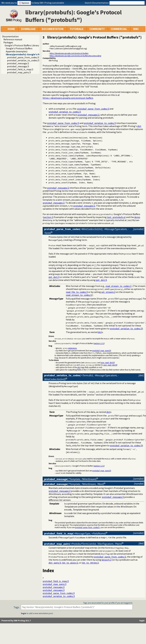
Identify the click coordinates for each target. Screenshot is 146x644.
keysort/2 (107, 560)
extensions (72, 348)
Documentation (10, 36)
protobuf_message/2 (18, 63)
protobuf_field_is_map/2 (20, 69)
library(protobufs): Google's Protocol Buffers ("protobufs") (39, 54)
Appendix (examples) (17, 51)
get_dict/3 (54, 277)
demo (137, 217)
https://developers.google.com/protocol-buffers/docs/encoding (75, 56)
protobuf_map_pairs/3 (19, 72)
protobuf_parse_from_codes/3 (23, 57)
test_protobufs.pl (116, 217)
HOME (11, 29)
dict (139, 126)
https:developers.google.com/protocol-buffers (68, 98)
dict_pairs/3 (55, 563)
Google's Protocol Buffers (19, 48)
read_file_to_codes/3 (77, 292)
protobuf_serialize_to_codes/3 (23, 60)
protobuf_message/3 (18, 66)
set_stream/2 (108, 292)
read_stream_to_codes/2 (118, 286)
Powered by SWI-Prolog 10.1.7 (16, 620)
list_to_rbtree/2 (90, 563)
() (70, 479)
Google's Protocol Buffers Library (22, 45)
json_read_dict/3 (108, 363)
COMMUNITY (97, 29)
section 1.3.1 (99, 343)
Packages (8, 42)
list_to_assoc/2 (70, 563)
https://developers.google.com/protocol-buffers (69, 53)
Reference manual (13, 39)
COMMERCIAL (119, 29)
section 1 (48, 217)
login (24, 613)
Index (48, 570)
